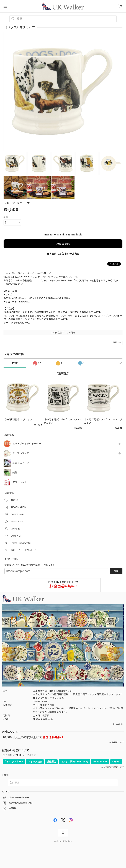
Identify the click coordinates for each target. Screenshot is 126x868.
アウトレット (20, 482)
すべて (15, 363)
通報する (117, 343)
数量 (6, 217)
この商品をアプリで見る (63, 333)
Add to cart (63, 244)
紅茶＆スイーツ (21, 463)
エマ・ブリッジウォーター (27, 444)
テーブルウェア (21, 453)
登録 (116, 571)
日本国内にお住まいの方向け (63, 254)
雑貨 (15, 473)
